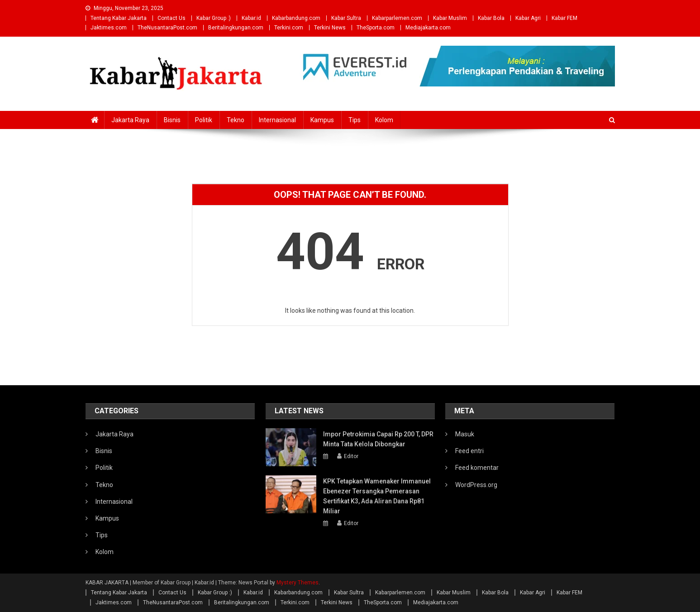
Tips (355, 120)
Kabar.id (251, 18)
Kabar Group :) (214, 18)
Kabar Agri (528, 18)
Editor (351, 456)
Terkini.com (289, 28)
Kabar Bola (491, 18)
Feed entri (469, 451)
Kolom (384, 120)
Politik (204, 120)
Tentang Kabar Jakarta (119, 18)
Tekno (236, 120)
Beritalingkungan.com (236, 28)
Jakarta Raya (130, 120)
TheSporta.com (376, 28)
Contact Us (171, 18)
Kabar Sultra (346, 18)
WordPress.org (476, 485)
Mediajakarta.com (428, 28)
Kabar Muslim (450, 18)
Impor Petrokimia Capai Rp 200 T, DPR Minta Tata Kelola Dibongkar (378, 439)
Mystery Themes (298, 583)
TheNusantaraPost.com (167, 28)
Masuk (465, 434)
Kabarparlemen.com (397, 18)
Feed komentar (477, 468)
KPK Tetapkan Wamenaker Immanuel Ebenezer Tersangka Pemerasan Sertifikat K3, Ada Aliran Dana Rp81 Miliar (377, 496)
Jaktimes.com (109, 28)
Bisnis (172, 120)
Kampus (322, 120)
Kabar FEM (564, 18)
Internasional (277, 120)
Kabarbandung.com (296, 18)
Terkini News (330, 28)
